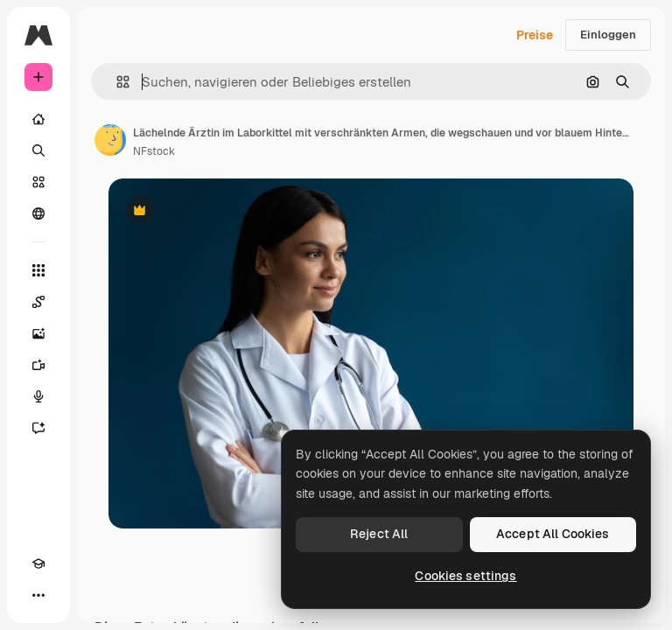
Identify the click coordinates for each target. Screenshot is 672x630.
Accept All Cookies (553, 534)
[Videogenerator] (38, 365)
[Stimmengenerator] (38, 396)
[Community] (38, 213)
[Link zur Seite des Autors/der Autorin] (110, 140)
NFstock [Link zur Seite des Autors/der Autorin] (154, 151)
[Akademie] (38, 563)
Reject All (379, 534)
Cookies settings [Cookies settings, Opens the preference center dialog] (465, 576)
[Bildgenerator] (38, 333)
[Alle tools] (38, 270)
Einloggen (608, 35)
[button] (116, 82)
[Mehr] (38, 595)
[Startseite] (38, 119)
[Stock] (38, 182)
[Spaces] (38, 302)
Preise (535, 35)
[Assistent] (38, 428)
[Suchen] (38, 150)
